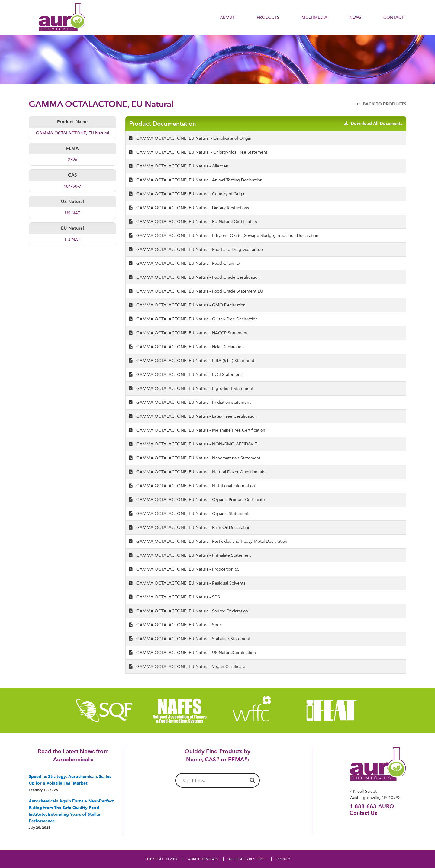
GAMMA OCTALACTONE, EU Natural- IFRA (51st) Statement (192, 361)
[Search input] (215, 780)
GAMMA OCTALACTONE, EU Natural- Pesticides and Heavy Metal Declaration (208, 541)
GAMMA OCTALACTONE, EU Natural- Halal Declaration (187, 347)
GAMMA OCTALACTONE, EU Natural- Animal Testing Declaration (196, 180)
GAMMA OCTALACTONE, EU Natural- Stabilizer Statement (190, 639)
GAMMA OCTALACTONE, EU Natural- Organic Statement (189, 513)
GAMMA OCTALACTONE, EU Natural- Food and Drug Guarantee (196, 249)
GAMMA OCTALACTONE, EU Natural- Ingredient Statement (191, 388)
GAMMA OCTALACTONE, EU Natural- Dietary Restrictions (189, 208)
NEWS (355, 17)
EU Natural (72, 228)
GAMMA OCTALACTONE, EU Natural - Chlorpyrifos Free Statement (198, 152)
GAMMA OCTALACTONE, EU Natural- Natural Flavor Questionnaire (198, 472)
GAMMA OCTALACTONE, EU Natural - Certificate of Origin (190, 138)
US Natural (72, 202)
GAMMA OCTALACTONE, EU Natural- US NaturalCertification (193, 653)
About (227, 17)
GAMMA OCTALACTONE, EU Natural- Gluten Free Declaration (193, 319)
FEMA (72, 148)
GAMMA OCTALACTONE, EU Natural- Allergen (179, 166)
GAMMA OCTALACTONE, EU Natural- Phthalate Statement (190, 555)
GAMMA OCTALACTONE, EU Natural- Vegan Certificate (187, 666)
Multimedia (314, 17)
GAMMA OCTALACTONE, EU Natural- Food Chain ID (184, 263)
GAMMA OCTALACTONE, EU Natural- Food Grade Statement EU (196, 291)
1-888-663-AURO (372, 806)
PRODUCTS (268, 17)
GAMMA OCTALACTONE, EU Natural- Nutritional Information (192, 486)
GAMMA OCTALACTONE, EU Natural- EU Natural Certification (193, 222)
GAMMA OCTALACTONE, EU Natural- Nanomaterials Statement (195, 458)
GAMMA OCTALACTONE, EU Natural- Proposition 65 (184, 569)
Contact (394, 17)
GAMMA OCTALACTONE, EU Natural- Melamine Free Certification (197, 430)
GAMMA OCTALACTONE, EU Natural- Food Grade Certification (195, 277)
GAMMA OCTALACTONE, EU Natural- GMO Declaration (187, 305)
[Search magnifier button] (253, 780)
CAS (72, 175)
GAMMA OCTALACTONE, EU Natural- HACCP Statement (188, 333)
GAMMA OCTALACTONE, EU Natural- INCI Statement (186, 374)
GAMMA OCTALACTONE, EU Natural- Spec (176, 625)
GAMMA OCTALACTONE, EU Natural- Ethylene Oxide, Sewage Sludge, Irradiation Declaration (224, 235)
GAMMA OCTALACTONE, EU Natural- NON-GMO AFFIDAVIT (193, 444)
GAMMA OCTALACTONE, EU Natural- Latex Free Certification (193, 416)
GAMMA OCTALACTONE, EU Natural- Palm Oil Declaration (190, 527)
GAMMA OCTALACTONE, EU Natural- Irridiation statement (190, 402)
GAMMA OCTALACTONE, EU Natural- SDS (175, 597)
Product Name (72, 122)
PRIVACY (283, 859)
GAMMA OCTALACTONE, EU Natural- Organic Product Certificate (197, 500)
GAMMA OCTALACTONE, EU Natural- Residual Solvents (187, 583)
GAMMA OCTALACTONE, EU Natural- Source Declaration (189, 611)
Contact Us (363, 813)
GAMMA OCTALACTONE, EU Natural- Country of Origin (187, 194)
